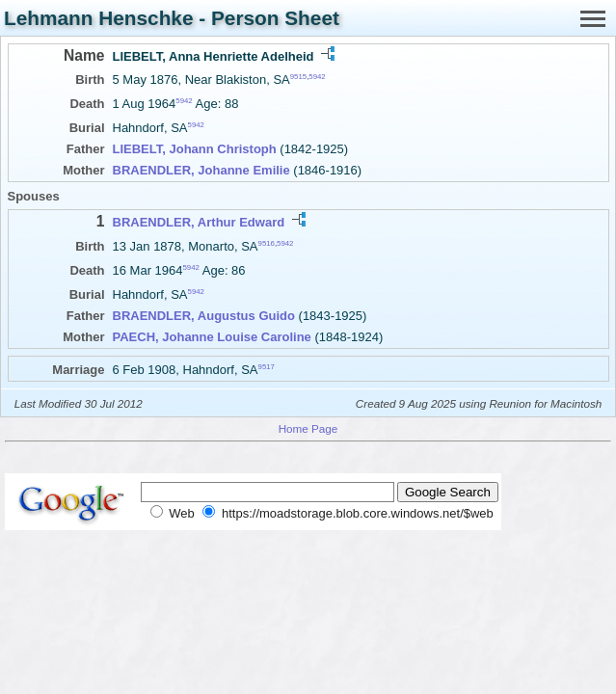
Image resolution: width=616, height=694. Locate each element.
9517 (267, 367)
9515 (298, 77)
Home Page (308, 428)
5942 (317, 77)
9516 (267, 242)
